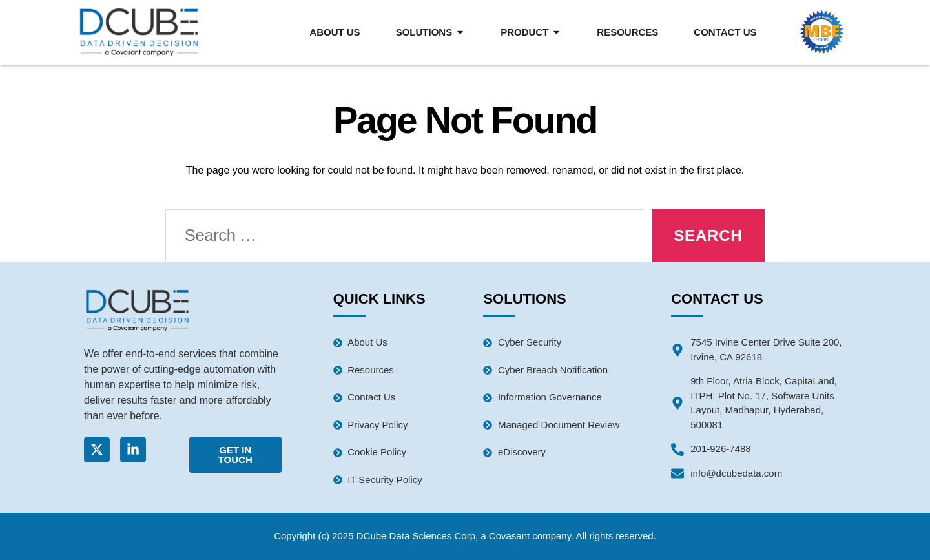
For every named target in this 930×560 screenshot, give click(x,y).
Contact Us (725, 32)
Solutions (431, 32)
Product (531, 32)
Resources (627, 32)
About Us (335, 32)
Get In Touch (235, 455)
